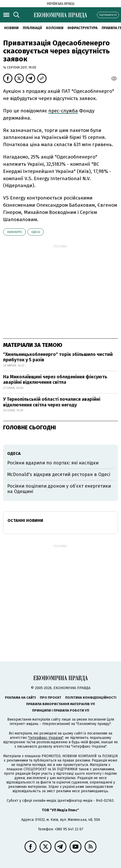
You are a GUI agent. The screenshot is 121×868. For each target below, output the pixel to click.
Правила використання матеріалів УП (61, 704)
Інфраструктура (82, 28)
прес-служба (63, 111)
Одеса (36, 232)
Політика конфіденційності (91, 698)
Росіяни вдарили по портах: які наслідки (53, 463)
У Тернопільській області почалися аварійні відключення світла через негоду (52, 402)
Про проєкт (51, 698)
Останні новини (25, 520)
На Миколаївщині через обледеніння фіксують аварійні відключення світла (55, 380)
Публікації (32, 28)
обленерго (14, 232)
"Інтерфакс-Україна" (46, 738)
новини (11, 28)
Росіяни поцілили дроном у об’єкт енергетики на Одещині (59, 489)
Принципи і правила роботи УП (61, 710)
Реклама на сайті (20, 698)
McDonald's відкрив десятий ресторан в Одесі (59, 474)
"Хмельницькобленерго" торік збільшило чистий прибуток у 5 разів (58, 357)
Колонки (55, 28)
